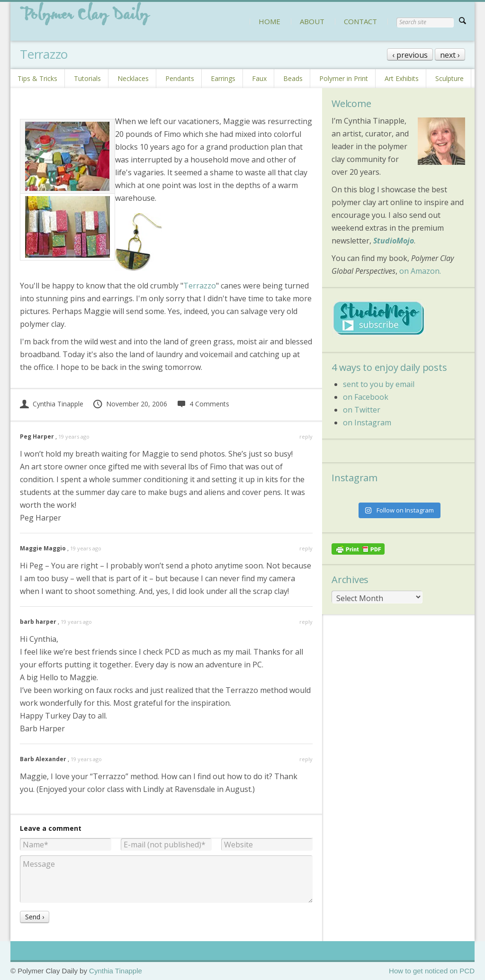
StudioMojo (394, 241)
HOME (269, 21)
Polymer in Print (344, 78)
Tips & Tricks (37, 78)
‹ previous (410, 55)
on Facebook (366, 397)
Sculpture (449, 78)
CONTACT (360, 21)
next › (450, 55)
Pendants (180, 78)
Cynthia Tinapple (52, 404)
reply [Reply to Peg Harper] (306, 436)
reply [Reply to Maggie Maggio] (306, 548)
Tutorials (87, 78)
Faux (259, 78)
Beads (293, 78)
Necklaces (133, 78)
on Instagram (367, 423)
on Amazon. (420, 271)
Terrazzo (200, 286)
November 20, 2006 (130, 404)
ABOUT (312, 21)
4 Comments (203, 404)
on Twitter (362, 410)
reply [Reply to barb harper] (306, 622)
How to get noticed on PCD (432, 971)
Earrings (223, 78)
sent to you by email (379, 384)
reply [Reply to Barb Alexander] (306, 759)
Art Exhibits (402, 78)
